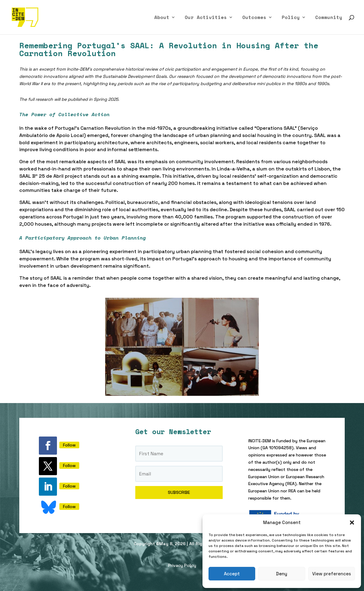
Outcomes (254, 18)
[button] (352, 523)
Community (329, 18)
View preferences (332, 574)
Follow (69, 445)
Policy (291, 18)
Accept (232, 574)
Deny (282, 574)
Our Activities (206, 18)
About (162, 18)
